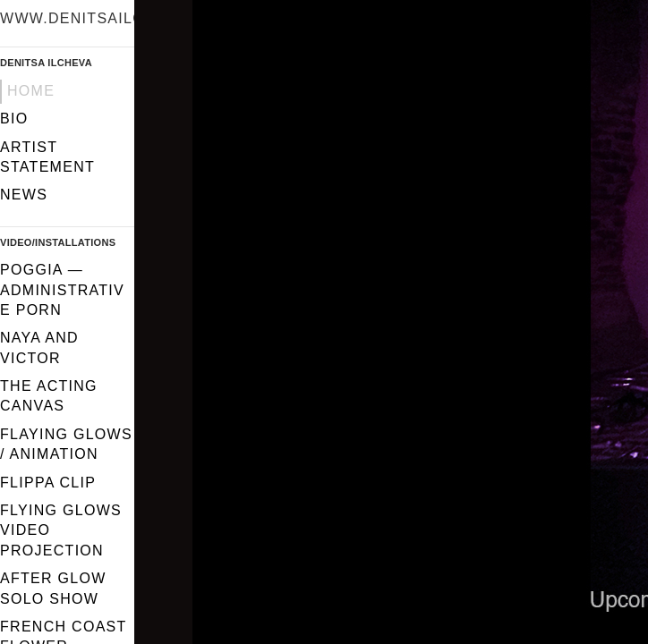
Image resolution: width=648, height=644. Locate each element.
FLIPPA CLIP (48, 483)
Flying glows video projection (61, 530)
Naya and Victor (39, 347)
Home (31, 91)
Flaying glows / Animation (66, 444)
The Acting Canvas (49, 396)
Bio (14, 119)
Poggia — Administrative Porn (62, 290)
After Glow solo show (53, 588)
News (24, 195)
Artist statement (47, 157)
